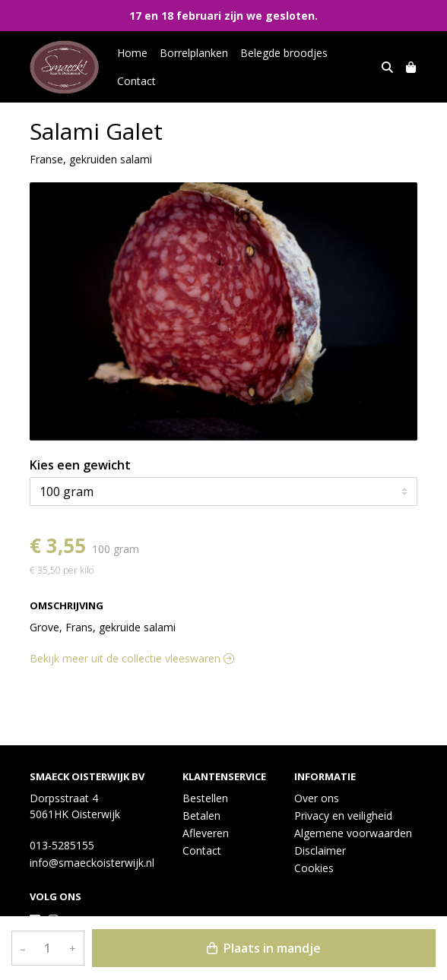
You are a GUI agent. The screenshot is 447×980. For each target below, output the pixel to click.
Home (132, 53)
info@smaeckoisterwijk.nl (92, 863)
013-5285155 (62, 845)
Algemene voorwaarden (353, 833)
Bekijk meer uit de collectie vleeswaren (132, 658)
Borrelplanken (194, 53)
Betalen (201, 816)
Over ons (317, 798)
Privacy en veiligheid (343, 816)
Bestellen (205, 798)
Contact (136, 81)
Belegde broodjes (284, 53)
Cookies (314, 868)
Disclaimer (320, 850)
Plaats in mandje (264, 948)
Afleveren (206, 833)
